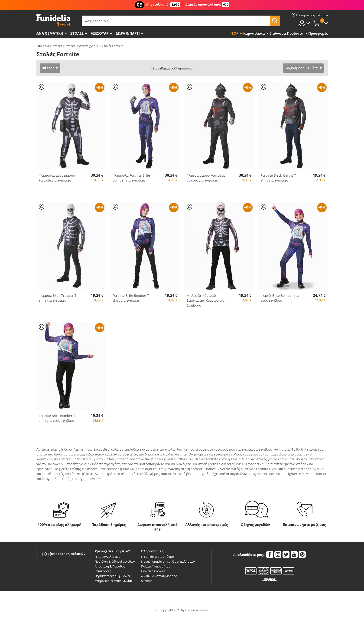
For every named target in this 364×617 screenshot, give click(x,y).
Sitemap (147, 581)
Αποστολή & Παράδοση (111, 566)
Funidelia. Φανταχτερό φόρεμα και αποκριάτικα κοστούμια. (53, 21)
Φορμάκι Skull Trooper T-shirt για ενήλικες (58, 298)
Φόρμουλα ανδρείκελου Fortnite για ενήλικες (57, 178)
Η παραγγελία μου (108, 557)
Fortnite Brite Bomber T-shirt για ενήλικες (131, 298)
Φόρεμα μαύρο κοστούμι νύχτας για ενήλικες (206, 178)
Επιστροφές (103, 571)
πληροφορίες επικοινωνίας (114, 581)
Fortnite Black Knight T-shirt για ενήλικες (279, 178)
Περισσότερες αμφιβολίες (113, 576)
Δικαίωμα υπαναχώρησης (159, 576)
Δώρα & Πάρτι (128, 33)
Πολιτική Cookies (153, 571)
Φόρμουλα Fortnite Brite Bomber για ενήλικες (131, 178)
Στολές (57, 46)
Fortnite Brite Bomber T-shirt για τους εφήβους (58, 418)
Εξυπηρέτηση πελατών (64, 554)
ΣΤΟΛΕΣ (77, 33)
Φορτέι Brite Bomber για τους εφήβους (280, 298)
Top (235, 33)
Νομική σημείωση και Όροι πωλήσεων (168, 561)
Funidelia (43, 46)
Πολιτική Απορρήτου (156, 566)
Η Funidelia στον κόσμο (158, 557)
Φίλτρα (48, 68)
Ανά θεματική (50, 33)
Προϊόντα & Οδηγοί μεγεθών (115, 561)
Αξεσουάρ (100, 33)
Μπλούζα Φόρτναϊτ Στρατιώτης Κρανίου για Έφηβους (206, 300)
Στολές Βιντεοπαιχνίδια (82, 46)
